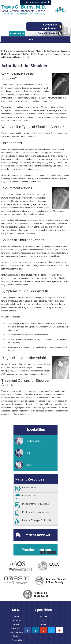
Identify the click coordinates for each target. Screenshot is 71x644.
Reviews (17, 636)
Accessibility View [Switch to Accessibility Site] (38, 3)
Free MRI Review (48, 33)
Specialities (35, 430)
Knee (44, 624)
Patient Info (31, 54)
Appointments (17, 632)
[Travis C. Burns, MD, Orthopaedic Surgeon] (25, 10)
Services (17, 624)
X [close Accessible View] (22, 2)
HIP (29, 453)
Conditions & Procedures (49, 54)
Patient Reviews (37, 535)
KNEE (31, 465)
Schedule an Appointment (50, 26)
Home (17, 616)
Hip (44, 620)
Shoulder (43, 616)
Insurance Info (30, 496)
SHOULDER (34, 441)
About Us (17, 620)
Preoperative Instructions (35, 504)
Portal (17, 34)
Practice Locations (36, 550)
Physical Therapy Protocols (37, 520)
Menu (35, 39)
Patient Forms (29, 487)
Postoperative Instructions (36, 512)
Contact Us (17, 640)
